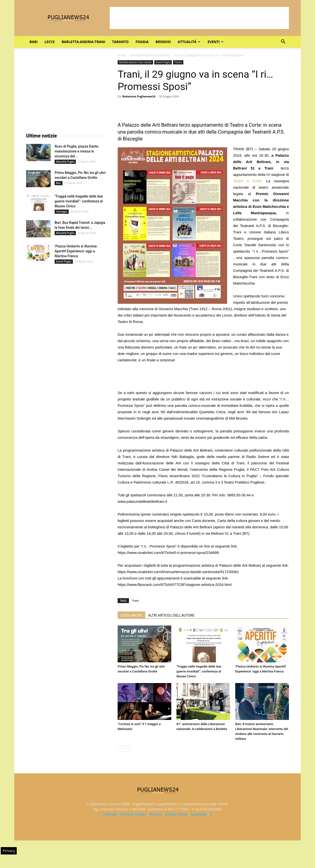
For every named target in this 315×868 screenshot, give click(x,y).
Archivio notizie (133, 814)
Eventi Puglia (163, 62)
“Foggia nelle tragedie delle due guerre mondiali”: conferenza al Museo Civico (199, 671)
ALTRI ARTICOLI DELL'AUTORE (171, 615)
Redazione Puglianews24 (139, 96)
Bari (34, 42)
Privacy (156, 814)
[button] (283, 42)
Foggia (142, 42)
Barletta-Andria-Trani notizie (150, 55)
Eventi (215, 42)
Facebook (199, 814)
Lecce (50, 42)
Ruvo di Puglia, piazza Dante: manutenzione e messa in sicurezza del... (77, 151)
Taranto (120, 42)
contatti (110, 814)
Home (122, 55)
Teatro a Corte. (248, 181)
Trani (135, 601)
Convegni (62, 212)
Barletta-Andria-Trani (83, 42)
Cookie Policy (176, 814)
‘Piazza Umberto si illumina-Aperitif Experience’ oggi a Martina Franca (76, 251)
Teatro (178, 62)
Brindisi (163, 42)
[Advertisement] (199, 18)
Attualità (189, 42)
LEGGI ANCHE (131, 615)
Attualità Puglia (65, 162)
